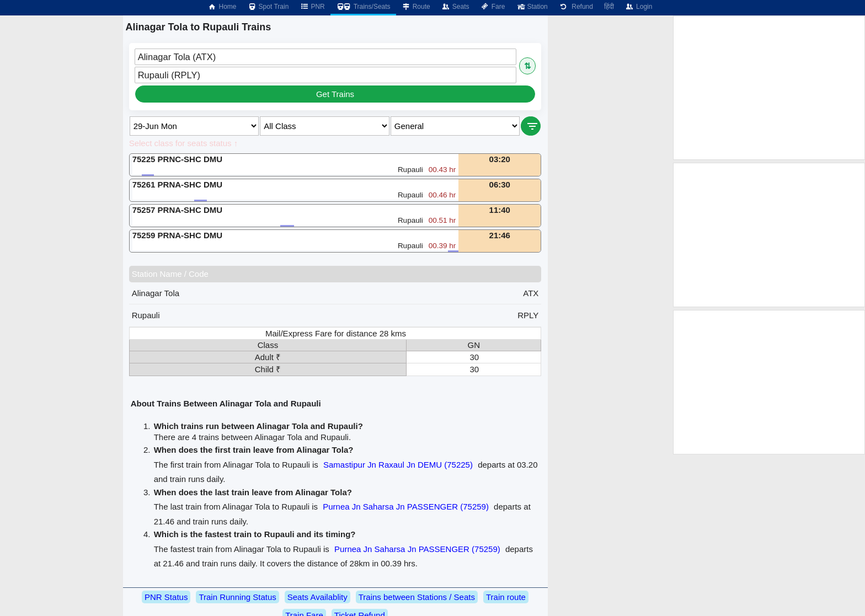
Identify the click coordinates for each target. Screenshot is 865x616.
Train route (506, 597)
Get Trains (335, 94)
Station (532, 7)
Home (222, 7)
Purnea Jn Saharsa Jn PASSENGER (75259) (406, 507)
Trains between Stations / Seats (417, 597)
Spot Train (268, 7)
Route (416, 7)
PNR (312, 7)
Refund (576, 7)
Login (639, 7)
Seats (455, 7)
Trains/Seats (363, 7)
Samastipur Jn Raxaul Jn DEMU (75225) (398, 465)
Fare (493, 7)
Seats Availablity (317, 597)
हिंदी (609, 7)
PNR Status (166, 597)
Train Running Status (237, 597)
